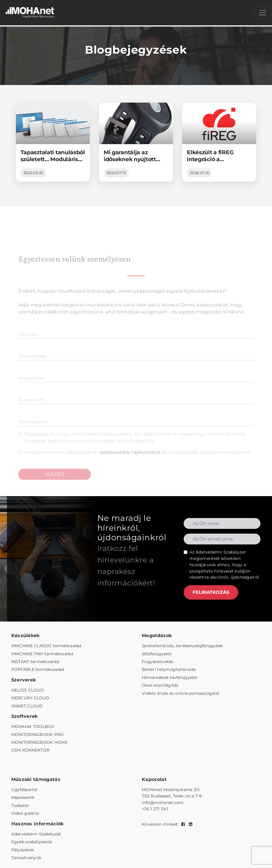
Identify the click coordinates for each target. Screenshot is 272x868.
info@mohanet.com (163, 803)
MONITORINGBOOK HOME (39, 742)
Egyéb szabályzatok (32, 842)
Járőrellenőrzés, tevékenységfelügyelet (182, 646)
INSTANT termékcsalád (35, 662)
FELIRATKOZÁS (211, 592)
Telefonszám (33, 430)
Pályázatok (23, 850)
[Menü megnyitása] (262, 13)
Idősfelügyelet (157, 654)
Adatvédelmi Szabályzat (221, 552)
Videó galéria (25, 813)
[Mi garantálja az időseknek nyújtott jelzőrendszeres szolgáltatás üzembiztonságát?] (136, 142)
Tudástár (20, 805)
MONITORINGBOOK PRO (38, 735)
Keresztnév (32, 386)
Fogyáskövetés (158, 662)
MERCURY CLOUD (30, 698)
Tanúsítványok (26, 858)
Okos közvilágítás (160, 685)
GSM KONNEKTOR (30, 750)
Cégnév (28, 342)
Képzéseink (23, 797)
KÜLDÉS (55, 482)
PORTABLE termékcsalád (38, 669)
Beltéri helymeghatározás (169, 669)
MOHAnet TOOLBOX (33, 726)
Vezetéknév (33, 364)
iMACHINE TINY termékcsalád (42, 654)
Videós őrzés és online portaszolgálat (181, 693)
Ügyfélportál (24, 790)
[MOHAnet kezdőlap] (30, 13)
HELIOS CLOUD (28, 690)
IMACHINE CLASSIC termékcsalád (46, 646)
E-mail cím (31, 408)
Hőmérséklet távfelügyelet (170, 677)
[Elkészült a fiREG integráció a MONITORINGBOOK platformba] (219, 142)
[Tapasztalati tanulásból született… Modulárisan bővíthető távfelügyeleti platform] (53, 142)
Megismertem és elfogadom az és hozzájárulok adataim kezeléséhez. (138, 460)
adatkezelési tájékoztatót (130, 460)
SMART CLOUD (27, 706)
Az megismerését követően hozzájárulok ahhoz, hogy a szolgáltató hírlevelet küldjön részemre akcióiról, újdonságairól (224, 565)
